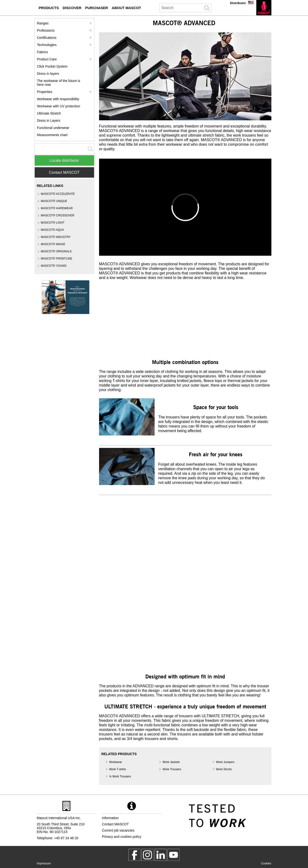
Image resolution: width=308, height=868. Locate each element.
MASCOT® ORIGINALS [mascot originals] (56, 251)
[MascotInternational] (174, 855)
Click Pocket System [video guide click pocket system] (52, 66)
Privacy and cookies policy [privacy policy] (122, 837)
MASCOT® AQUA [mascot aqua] (53, 230)
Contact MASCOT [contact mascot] (115, 824)
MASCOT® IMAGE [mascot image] (53, 244)
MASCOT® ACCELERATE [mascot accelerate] (58, 194)
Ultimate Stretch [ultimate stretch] (49, 113)
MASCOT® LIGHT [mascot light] (53, 223)
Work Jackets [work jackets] (171, 762)
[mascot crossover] (58, 216)
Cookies (266, 863)
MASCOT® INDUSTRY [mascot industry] (56, 237)
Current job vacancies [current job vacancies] (118, 830)
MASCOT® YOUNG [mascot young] (54, 266)
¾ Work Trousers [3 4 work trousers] (120, 776)
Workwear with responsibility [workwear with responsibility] (58, 99)
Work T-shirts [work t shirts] (118, 769)
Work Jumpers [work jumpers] (225, 762)
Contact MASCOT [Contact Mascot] (64, 172)
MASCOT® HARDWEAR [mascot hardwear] (57, 208)
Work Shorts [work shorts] (224, 769)
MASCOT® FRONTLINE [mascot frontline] (57, 259)
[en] (264, 8)
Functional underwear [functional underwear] (53, 128)
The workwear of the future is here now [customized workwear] (59, 83)
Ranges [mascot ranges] (43, 23)
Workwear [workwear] (116, 762)
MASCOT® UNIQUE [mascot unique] (54, 201)
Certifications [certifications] (47, 38)
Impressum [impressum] (44, 863)
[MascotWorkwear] (134, 855)
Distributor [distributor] (238, 3)
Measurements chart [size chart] (52, 135)
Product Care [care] (47, 59)
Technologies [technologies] (47, 45)
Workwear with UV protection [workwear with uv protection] (59, 106)
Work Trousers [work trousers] (172, 769)
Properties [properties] (45, 92)
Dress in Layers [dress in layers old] (49, 121)
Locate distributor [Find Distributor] (64, 160)
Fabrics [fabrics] (43, 52)
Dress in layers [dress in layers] (48, 74)
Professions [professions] (46, 30)
